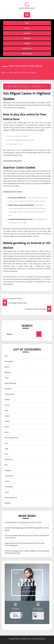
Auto (6, 356)
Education (8, 389)
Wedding (8, 503)
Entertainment (10, 394)
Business (27, 38)
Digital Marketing (10, 383)
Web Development (11, 498)
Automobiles (9, 361)
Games (7, 416)
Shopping (27, 33)
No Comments (37, 87)
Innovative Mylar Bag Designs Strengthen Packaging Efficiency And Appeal (27, 529)
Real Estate (27, 48)
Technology (8, 487)
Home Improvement (11, 438)
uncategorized (24, 87)
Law (6, 443)
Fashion (7, 400)
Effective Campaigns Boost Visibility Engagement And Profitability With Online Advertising (27, 552)
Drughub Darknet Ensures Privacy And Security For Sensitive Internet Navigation (25, 544)
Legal (6, 449)
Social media (9, 476)
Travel (7, 492)
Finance (27, 43)
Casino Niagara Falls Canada (12, 161)
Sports (7, 481)
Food (6, 410)
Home (27, 23)
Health (27, 28)
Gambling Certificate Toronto (13, 192)
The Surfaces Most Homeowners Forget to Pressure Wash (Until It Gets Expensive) (27, 537)
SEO (6, 465)
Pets (6, 454)
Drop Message (27, 54)
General (7, 421)
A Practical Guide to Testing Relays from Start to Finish (23, 522)
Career (7, 378)
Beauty (7, 367)
